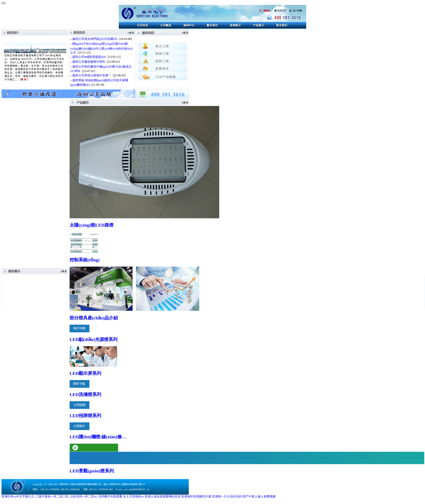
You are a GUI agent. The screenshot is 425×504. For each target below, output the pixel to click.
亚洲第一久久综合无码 (227, 496)
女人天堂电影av (133, 496)
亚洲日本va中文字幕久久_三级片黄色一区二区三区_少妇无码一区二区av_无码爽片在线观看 (62, 496)
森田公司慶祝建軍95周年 (89, 62)
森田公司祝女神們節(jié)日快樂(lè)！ (95, 39)
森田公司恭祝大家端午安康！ (92, 75)
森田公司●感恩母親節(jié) (89, 57)
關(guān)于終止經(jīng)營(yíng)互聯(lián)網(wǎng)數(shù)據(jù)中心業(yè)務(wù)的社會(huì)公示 (101, 48)
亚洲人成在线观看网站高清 (163, 496)
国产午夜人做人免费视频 (259, 496)
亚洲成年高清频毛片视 (196, 496)
